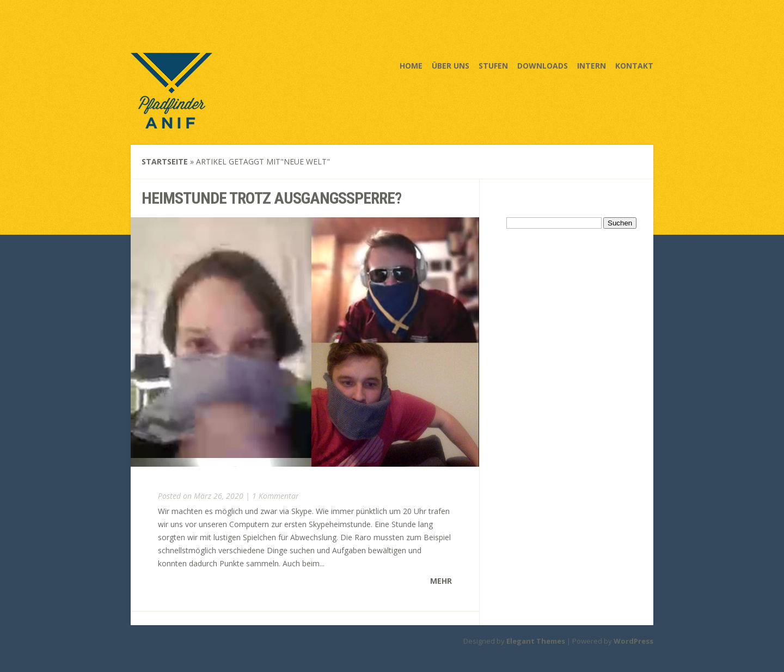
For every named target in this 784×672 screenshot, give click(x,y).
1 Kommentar (275, 496)
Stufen (493, 66)
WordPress (633, 641)
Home (411, 66)
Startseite (165, 161)
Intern (592, 66)
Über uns (451, 66)
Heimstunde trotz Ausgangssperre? (271, 198)
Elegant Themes (536, 641)
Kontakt (634, 66)
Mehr (441, 581)
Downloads (543, 66)
